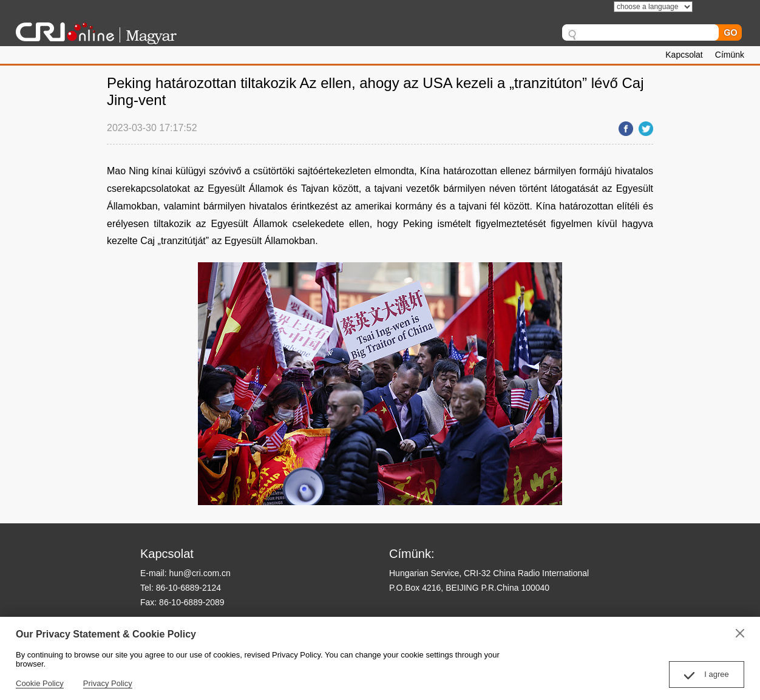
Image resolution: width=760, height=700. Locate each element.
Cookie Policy (40, 683)
